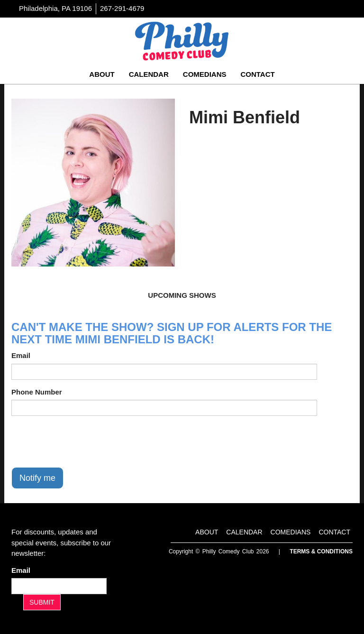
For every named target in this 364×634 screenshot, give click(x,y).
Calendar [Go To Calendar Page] (149, 74)
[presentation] (83, 441)
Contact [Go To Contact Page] (257, 74)
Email (21, 355)
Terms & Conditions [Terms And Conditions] (321, 551)
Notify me (37, 478)
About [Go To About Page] (102, 74)
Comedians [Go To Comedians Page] (205, 74)
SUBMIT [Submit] (42, 602)
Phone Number (37, 392)
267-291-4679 (122, 8)
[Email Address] (59, 586)
